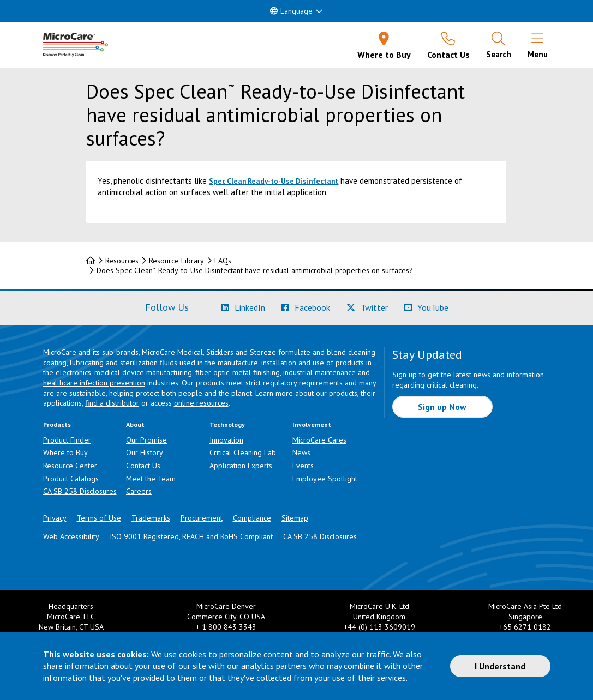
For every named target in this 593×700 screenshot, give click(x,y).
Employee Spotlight (325, 479)
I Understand (500, 666)
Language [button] (291, 11)
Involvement (312, 424)
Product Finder (67, 440)
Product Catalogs (71, 479)
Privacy (55, 518)
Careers (139, 491)
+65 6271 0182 (525, 627)
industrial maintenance (319, 372)
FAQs (223, 261)
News (301, 452)
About (135, 424)
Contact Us (143, 466)
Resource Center (70, 466)
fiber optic (212, 372)
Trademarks (151, 518)
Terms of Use (99, 518)
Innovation (226, 440)
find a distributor (112, 403)
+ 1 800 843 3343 (226, 627)
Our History (145, 452)
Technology (227, 424)
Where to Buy (65, 452)
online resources (201, 403)
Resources (122, 261)
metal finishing (256, 372)
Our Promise (146, 440)
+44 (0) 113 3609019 (379, 627)
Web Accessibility (71, 536)
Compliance (252, 518)
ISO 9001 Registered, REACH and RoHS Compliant (191, 536)
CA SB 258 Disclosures (80, 491)
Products (57, 424)
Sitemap (295, 518)
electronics (73, 372)
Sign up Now (442, 407)
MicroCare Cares (319, 440)
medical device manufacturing (143, 372)
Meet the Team (151, 479)
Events (303, 466)
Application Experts (241, 466)
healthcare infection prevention (94, 383)
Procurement (202, 518)
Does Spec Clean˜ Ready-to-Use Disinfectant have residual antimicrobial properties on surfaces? (255, 270)
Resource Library (176, 261)
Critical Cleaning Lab (243, 452)
